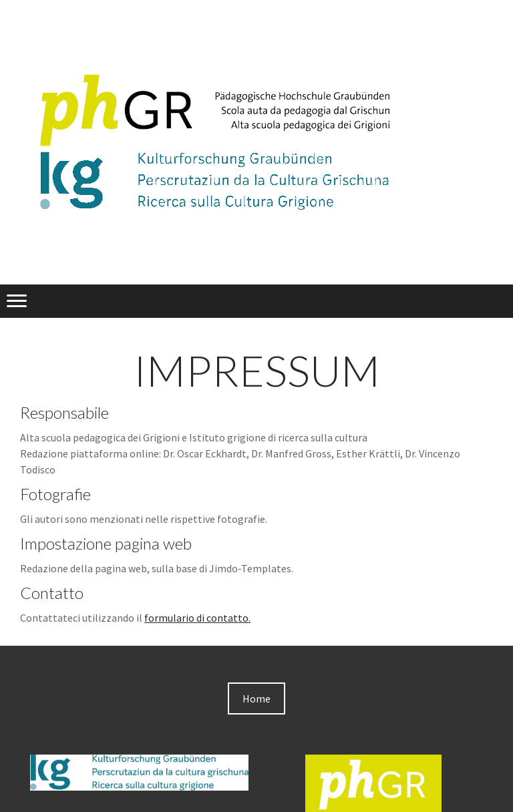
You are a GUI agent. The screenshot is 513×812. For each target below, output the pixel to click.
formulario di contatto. (197, 618)
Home (256, 698)
